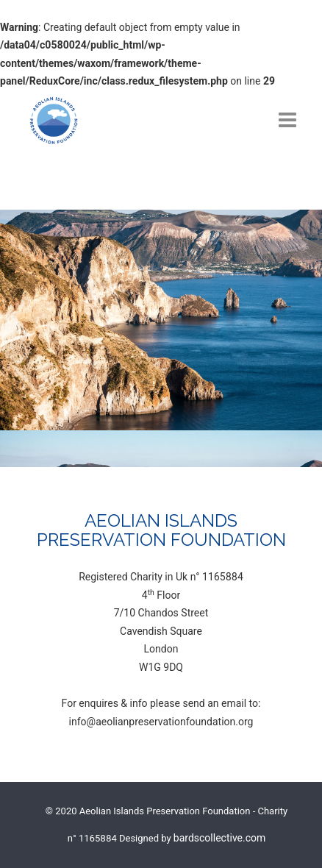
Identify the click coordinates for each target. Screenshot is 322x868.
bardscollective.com (219, 838)
